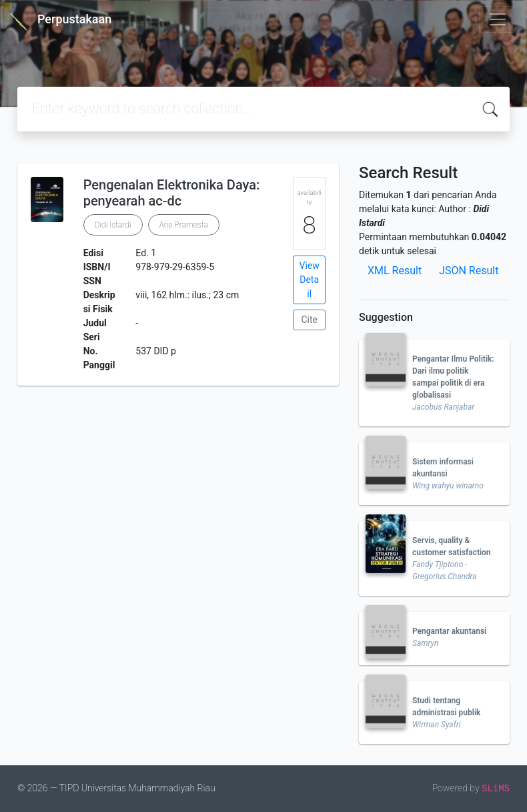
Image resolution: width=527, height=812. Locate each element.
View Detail (310, 280)
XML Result (395, 271)
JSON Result (469, 271)
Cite (309, 320)
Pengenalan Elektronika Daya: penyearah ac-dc (172, 193)
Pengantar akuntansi (449, 631)
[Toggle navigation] (498, 19)
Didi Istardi (113, 225)
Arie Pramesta (184, 225)
